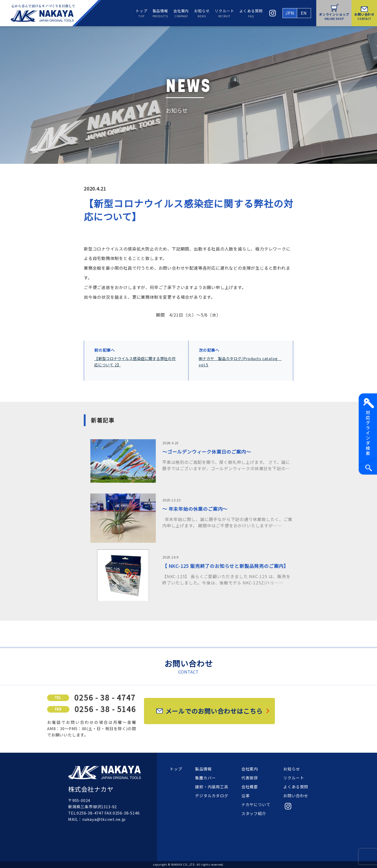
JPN (290, 13)
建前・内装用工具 (212, 787)
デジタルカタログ (212, 796)
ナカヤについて (256, 804)
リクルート (224, 13)
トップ (141, 13)
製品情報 (160, 13)
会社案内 (181, 13)
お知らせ (202, 13)
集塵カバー (205, 778)
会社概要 (250, 787)
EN (304, 13)
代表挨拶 (250, 778)
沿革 (246, 796)
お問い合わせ (296, 796)
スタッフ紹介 (254, 813)
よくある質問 (251, 13)
